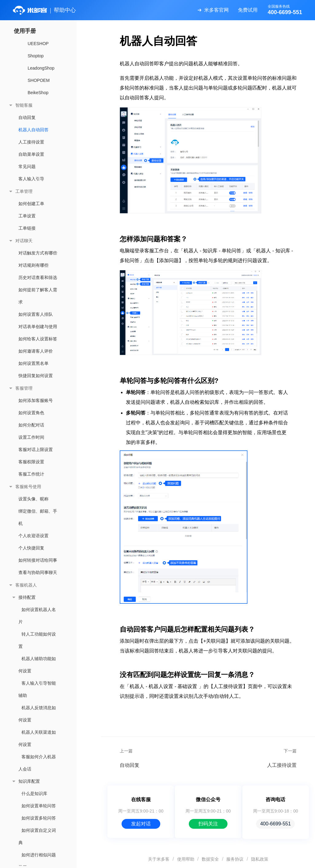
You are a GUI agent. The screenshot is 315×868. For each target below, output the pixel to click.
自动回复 (27, 117)
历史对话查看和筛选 (38, 277)
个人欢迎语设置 (33, 536)
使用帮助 (186, 859)
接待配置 (27, 597)
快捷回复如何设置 (36, 376)
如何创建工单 (31, 204)
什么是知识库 (34, 793)
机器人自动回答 (33, 130)
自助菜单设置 (31, 154)
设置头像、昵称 (33, 499)
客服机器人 (26, 585)
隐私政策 (260, 859)
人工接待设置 (31, 142)
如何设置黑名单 (33, 363)
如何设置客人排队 (36, 314)
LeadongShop (41, 68)
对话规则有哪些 (33, 265)
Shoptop (36, 56)
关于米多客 (159, 859)
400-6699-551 (275, 824)
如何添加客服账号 (36, 400)
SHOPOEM (39, 80)
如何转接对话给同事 (38, 560)
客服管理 (24, 388)
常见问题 (27, 166)
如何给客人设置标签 (38, 339)
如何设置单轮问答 (39, 806)
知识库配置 (29, 781)
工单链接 (27, 228)
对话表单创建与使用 (38, 327)
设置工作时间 (31, 437)
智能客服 (24, 105)
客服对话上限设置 (36, 449)
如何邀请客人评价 (36, 351)
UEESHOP (38, 44)
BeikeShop (38, 93)
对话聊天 (24, 241)
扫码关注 (208, 824)
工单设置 (27, 216)
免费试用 (248, 10)
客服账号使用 (28, 487)
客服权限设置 (31, 462)
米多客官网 (216, 10)
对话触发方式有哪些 (38, 253)
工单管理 (24, 191)
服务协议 (235, 859)
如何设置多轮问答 (39, 818)
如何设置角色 (31, 413)
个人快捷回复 (31, 548)
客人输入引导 (31, 179)
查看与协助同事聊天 (38, 572)
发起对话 (141, 824)
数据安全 (210, 859)
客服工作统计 (31, 474)
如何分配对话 (31, 425)
